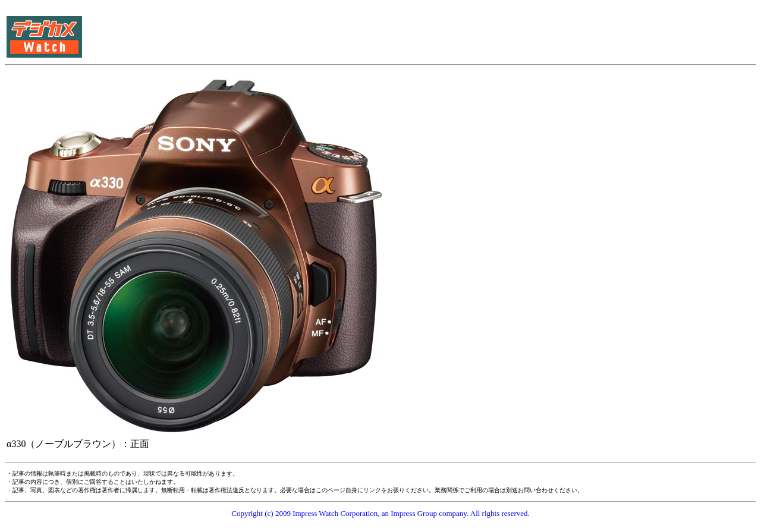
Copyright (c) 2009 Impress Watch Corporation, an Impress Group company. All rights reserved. (380, 513)
